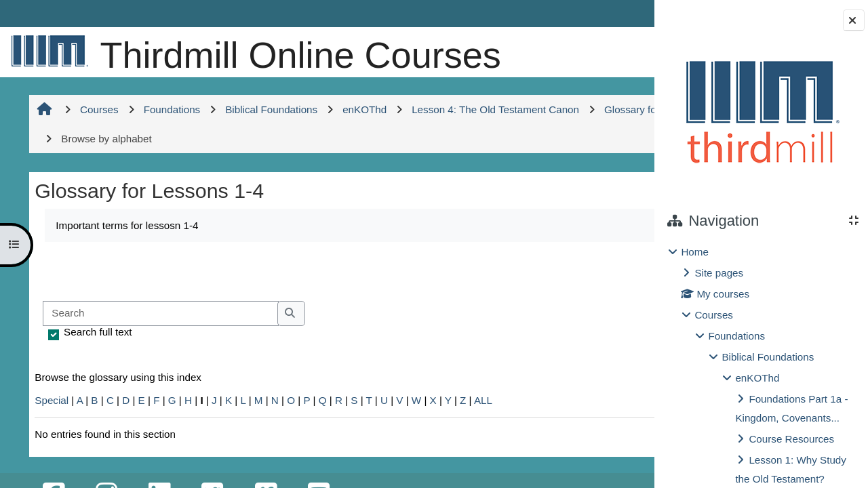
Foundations (736, 336)
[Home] (47, 50)
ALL (482, 444)
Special (50, 444)
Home (695, 252)
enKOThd (757, 378)
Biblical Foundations (768, 357)
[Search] (159, 358)
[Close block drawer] (854, 20)
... (610, 314)
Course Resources (791, 439)
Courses (714, 315)
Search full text (96, 376)
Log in (615, 13)
